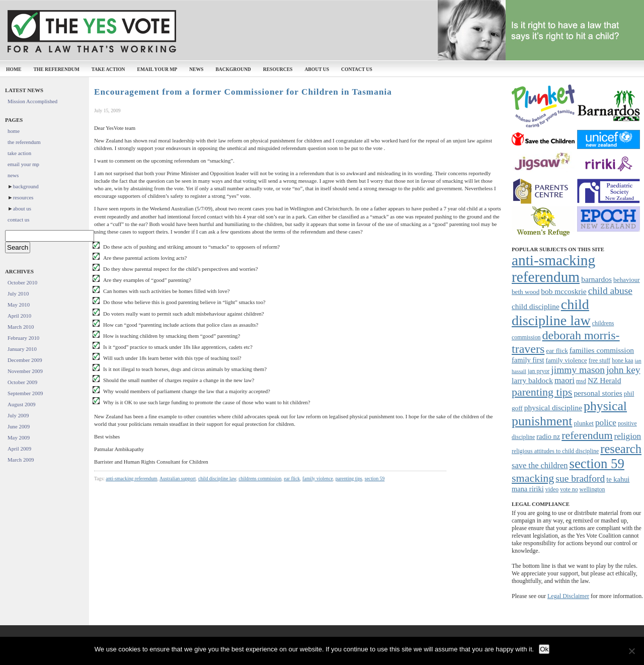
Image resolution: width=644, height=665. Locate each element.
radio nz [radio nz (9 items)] (548, 436)
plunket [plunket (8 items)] (584, 423)
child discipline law (217, 478)
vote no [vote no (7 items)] (569, 489)
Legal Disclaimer (568, 596)
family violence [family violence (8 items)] (567, 360)
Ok (544, 649)
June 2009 (19, 426)
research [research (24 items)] (621, 449)
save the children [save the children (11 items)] (540, 465)
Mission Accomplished (32, 101)
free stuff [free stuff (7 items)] (599, 360)
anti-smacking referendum (131, 478)
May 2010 (19, 305)
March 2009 (21, 460)
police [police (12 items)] (606, 423)
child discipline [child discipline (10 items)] (536, 306)
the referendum (56, 69)
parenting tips (349, 478)
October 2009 (22, 382)
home (14, 69)
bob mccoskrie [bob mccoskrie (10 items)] (563, 291)
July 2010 (18, 293)
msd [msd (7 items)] (581, 381)
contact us (357, 69)
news (196, 69)
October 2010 (22, 282)
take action (108, 69)
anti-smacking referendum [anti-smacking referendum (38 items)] (553, 269)
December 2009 (25, 360)
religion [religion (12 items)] (628, 436)
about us (317, 69)
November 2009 (25, 371)
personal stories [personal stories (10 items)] (598, 393)
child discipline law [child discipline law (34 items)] (551, 312)
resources (278, 69)
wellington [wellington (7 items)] (592, 489)
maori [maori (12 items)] (565, 380)
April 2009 (19, 449)
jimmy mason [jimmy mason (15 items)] (578, 370)
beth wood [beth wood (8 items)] (526, 292)
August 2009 (22, 404)
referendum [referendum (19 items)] (587, 435)
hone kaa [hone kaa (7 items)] (623, 360)
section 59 (375, 478)
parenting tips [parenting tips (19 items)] (542, 392)
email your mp (157, 69)
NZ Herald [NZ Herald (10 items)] (604, 380)
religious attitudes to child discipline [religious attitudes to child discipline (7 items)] (555, 451)
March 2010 (21, 327)
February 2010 (23, 338)
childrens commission (260, 478)
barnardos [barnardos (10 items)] (596, 279)
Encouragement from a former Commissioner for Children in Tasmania (243, 92)
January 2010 (22, 349)
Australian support (178, 478)
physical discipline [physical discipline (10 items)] (553, 408)
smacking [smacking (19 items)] (533, 478)
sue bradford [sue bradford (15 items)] (580, 478)
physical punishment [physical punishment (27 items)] (569, 414)
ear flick (292, 478)
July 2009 (18, 415)
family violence (318, 478)
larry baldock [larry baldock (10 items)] (532, 380)
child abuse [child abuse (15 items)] (610, 291)
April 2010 (19, 316)
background (233, 69)
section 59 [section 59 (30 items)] (596, 464)
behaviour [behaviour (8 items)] (627, 280)
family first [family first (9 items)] (528, 360)
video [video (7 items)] (552, 489)
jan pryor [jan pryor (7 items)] (539, 371)
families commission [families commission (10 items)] (602, 350)
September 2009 (25, 393)
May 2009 (19, 437)
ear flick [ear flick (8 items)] (557, 351)
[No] (631, 651)
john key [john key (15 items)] (623, 370)
